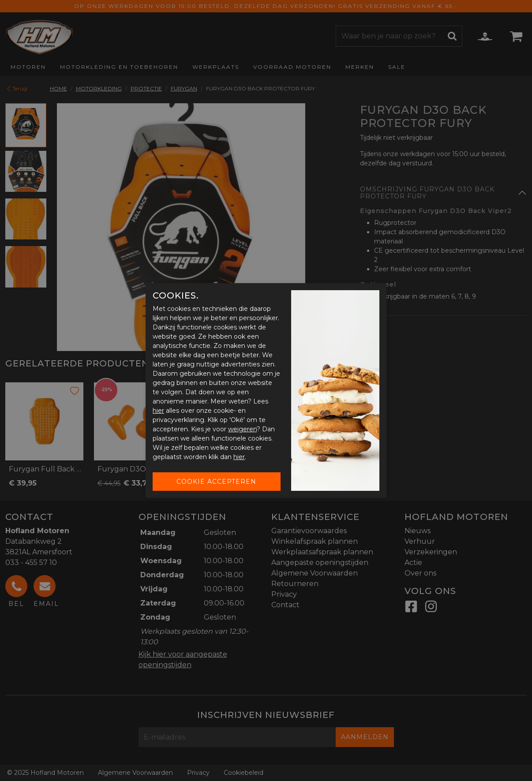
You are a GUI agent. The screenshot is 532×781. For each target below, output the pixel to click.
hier (158, 411)
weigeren (242, 429)
